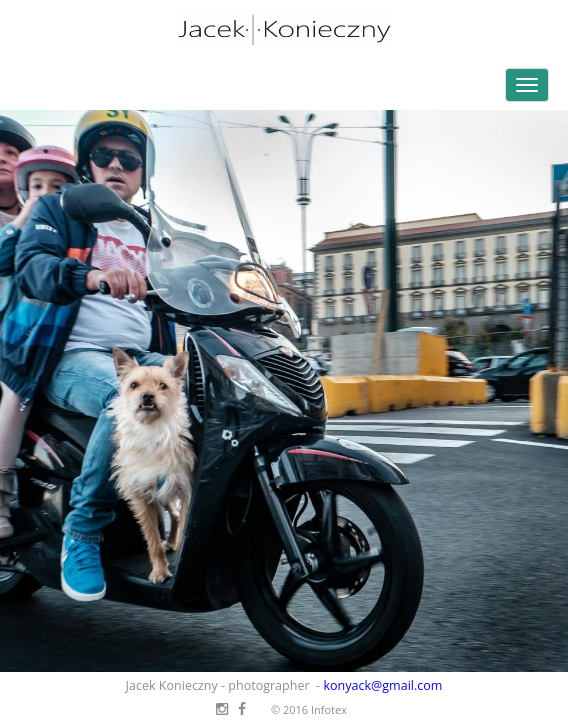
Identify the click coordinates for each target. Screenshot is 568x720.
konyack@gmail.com (382, 685)
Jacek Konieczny (284, 30)
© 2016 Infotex (309, 709)
